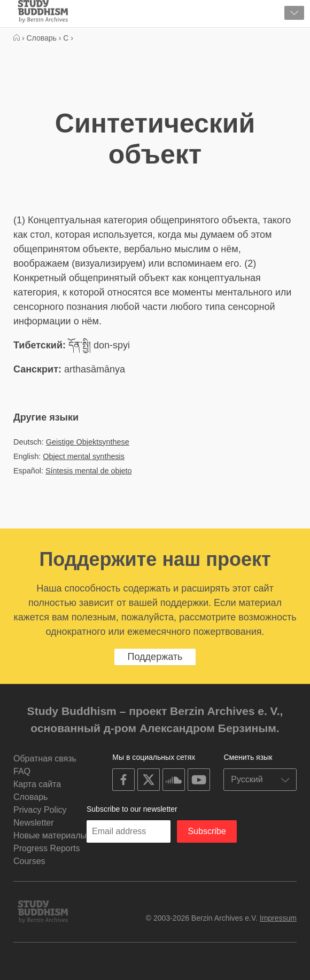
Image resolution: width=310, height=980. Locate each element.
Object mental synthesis (84, 456)
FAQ (22, 771)
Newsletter (34, 823)
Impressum (278, 918)
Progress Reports (47, 848)
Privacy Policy (40, 810)
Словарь (30, 797)
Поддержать (155, 657)
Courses (29, 861)
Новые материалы (50, 835)
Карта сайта (37, 784)
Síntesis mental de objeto (89, 471)
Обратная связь (45, 759)
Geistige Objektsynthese (88, 442)
